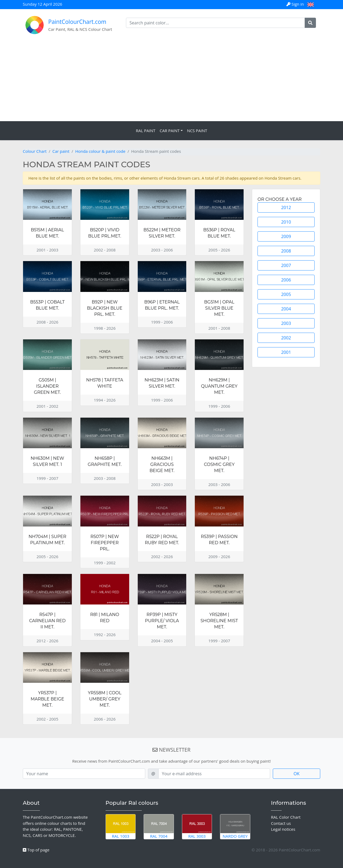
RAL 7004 (159, 826)
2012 (286, 207)
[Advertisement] (171, 81)
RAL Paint (146, 131)
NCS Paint (197, 131)
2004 (286, 309)
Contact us (281, 823)
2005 (286, 294)
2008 (286, 251)
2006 (286, 280)
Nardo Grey (235, 826)
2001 (286, 352)
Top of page (36, 850)
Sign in (296, 4)
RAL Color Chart (286, 817)
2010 (286, 222)
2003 (286, 323)
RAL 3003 (197, 826)
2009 (286, 236)
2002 (286, 338)
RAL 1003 (121, 826)
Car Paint (170, 131)
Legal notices (283, 829)
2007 (286, 265)
